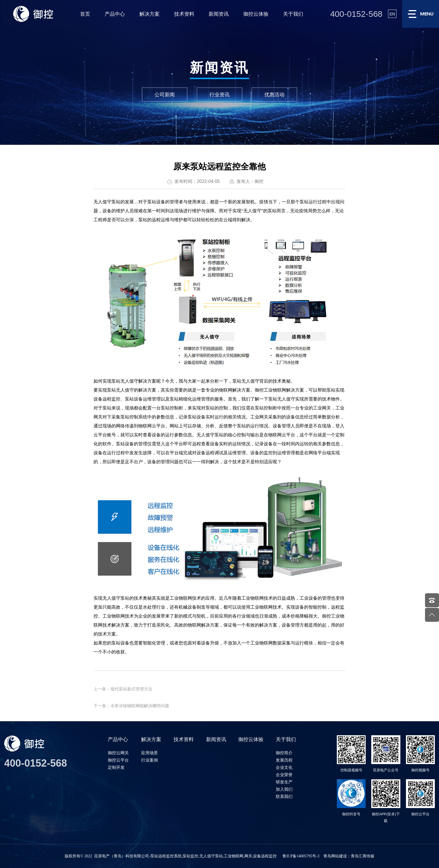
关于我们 (293, 14)
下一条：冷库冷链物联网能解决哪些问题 (131, 706)
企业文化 (284, 767)
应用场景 (150, 753)
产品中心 (115, 14)
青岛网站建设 (335, 856)
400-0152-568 (356, 14)
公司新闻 (165, 95)
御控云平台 (118, 760)
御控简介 (284, 753)
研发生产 (284, 782)
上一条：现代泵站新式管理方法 (123, 689)
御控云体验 (256, 14)
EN (392, 14)
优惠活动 (274, 95)
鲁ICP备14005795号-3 (301, 856)
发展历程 (284, 760)
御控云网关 (118, 753)
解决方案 (150, 14)
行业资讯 (219, 95)
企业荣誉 (284, 775)
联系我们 (284, 796)
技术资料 (184, 14)
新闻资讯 (219, 14)
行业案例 (150, 760)
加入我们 (284, 789)
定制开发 (116, 767)
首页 (85, 14)
